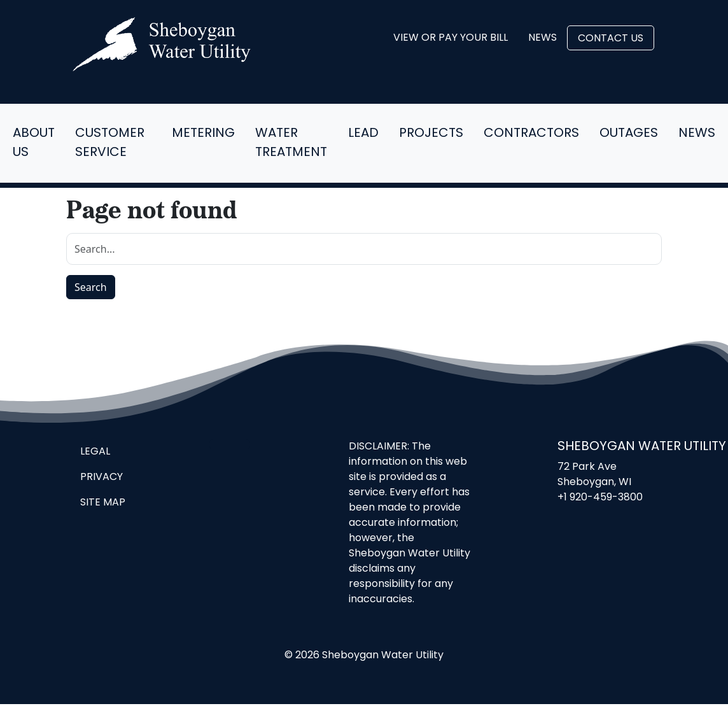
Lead (363, 134)
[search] (364, 249)
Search (91, 287)
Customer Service (110, 143)
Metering (203, 134)
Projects (431, 134)
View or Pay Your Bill (451, 38)
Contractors (531, 134)
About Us (34, 143)
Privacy (101, 477)
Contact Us (611, 39)
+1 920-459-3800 (600, 498)
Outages (629, 134)
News (542, 38)
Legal (95, 452)
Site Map (103, 503)
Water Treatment (291, 143)
